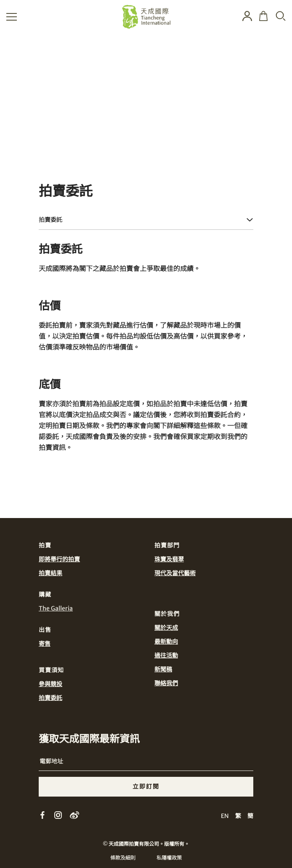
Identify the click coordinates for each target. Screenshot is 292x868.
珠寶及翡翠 (169, 559)
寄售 (45, 644)
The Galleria (56, 608)
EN (225, 816)
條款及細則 (123, 858)
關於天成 (166, 628)
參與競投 (50, 684)
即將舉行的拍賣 (59, 559)
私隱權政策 (169, 858)
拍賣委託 (50, 698)
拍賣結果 (50, 573)
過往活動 (166, 655)
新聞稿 (163, 669)
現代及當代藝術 (175, 573)
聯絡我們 (166, 683)
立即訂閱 (146, 786)
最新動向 (166, 642)
